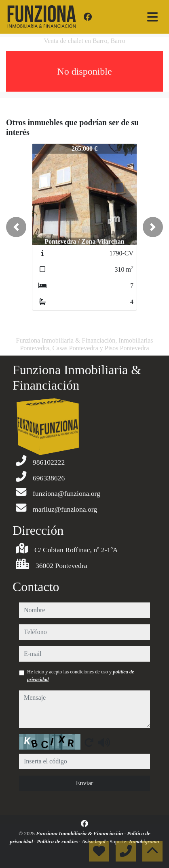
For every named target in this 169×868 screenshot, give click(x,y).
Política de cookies (58, 841)
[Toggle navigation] (152, 17)
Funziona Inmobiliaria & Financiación (80, 833)
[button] (16, 227)
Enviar (85, 783)
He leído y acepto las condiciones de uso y (81, 675)
